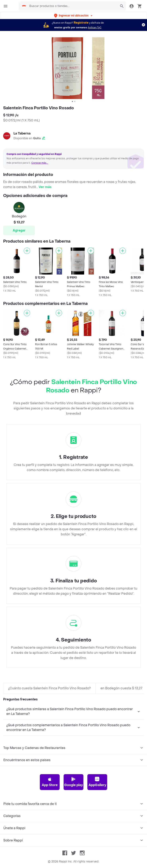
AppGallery (97, 782)
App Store (50, 782)
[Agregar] (27, 251)
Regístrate (81, 23)
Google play (73, 782)
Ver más (45, 187)
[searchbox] (72, 6)
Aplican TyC (95, 28)
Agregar (19, 230)
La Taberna (22, 133)
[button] (74, 16)
